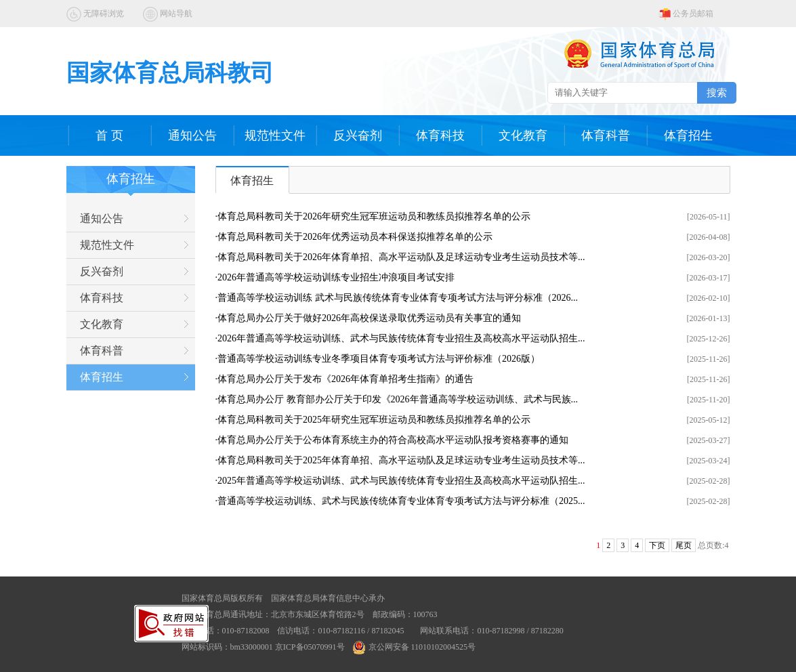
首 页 (109, 135)
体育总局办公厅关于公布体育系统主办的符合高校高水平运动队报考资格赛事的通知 (393, 440)
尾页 (684, 545)
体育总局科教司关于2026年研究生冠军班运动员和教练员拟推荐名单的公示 (374, 216)
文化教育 (523, 135)
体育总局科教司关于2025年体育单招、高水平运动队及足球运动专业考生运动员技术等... (401, 460)
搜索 (717, 92)
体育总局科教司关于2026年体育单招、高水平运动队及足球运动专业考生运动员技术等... (401, 257)
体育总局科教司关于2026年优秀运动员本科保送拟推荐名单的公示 (355, 237)
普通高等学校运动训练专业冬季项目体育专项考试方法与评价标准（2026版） (379, 359)
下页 (657, 545)
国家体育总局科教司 (170, 73)
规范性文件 (275, 135)
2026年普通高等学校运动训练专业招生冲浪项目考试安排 (336, 277)
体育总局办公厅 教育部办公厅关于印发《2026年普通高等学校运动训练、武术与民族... (398, 399)
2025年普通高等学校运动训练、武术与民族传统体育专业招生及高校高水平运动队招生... (401, 481)
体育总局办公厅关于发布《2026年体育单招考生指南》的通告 (345, 379)
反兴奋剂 (358, 135)
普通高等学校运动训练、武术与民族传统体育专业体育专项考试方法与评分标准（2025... (401, 501)
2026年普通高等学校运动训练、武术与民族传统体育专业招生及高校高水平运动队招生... (401, 338)
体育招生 (688, 135)
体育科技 (440, 135)
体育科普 (606, 135)
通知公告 (192, 135)
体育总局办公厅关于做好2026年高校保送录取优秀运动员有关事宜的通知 (369, 318)
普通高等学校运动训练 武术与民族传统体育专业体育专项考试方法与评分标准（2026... (398, 298)
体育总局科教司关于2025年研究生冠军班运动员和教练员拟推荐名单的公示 (374, 420)
